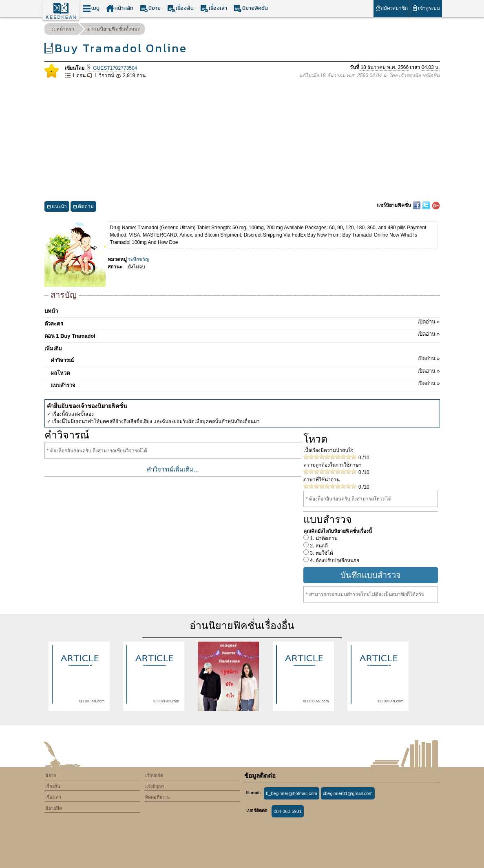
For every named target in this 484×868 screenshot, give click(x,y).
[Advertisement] (242, 140)
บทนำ (51, 311)
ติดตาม (83, 207)
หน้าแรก (63, 30)
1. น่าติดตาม (323, 538)
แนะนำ (57, 207)
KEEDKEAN (62, 17)
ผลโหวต (245, 372)
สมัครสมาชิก (392, 8)
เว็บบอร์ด (154, 775)
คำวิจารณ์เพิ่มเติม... (173, 469)
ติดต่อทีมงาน (158, 797)
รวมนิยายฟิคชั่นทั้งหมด (114, 30)
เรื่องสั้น (180, 8)
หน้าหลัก (120, 8)
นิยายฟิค (54, 808)
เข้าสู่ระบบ (426, 8)
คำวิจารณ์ (245, 359)
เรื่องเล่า (214, 8)
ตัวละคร (242, 322)
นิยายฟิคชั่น (251, 8)
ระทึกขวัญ (139, 259)
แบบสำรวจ (245, 384)
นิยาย (150, 8)
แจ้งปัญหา (155, 786)
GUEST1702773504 (111, 68)
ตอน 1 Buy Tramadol (242, 334)
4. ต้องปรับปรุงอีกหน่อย (334, 560)
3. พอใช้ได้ (321, 553)
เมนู (91, 8)
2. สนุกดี (318, 546)
